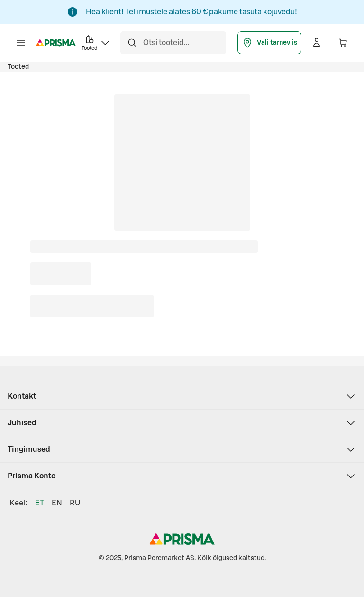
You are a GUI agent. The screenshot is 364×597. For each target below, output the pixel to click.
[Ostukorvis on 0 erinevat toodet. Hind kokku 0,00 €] (343, 43)
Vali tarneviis (269, 43)
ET (40, 503)
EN (57, 503)
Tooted (18, 67)
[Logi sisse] (317, 43)
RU (75, 503)
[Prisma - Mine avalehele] (56, 43)
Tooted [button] (96, 42)
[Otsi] (132, 43)
